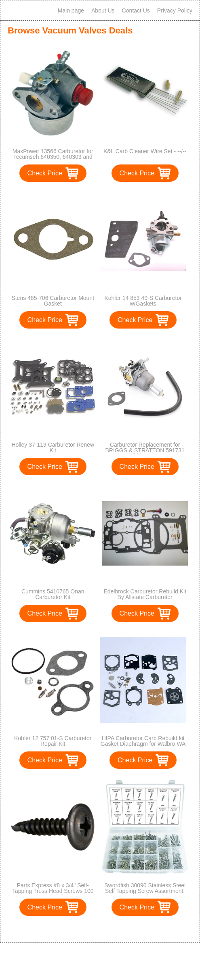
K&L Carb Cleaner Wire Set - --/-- (145, 151)
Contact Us (136, 10)
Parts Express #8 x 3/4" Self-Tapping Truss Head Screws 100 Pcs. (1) (53, 891)
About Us (103, 10)
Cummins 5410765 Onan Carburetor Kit (53, 594)
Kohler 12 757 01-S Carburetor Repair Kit (53, 741)
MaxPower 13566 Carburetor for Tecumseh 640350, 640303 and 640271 (53, 157)
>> (115, 928)
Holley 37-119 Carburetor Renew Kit (53, 447)
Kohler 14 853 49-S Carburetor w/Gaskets (143, 301)
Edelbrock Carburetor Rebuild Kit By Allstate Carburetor (145, 594)
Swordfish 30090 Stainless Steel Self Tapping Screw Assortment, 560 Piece (145, 891)
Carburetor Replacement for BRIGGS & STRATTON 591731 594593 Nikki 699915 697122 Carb (145, 453)
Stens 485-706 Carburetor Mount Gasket (53, 301)
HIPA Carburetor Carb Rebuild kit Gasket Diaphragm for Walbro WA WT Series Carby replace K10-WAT (143, 747)
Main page (71, 10)
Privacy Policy (175, 10)
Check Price (45, 173)
